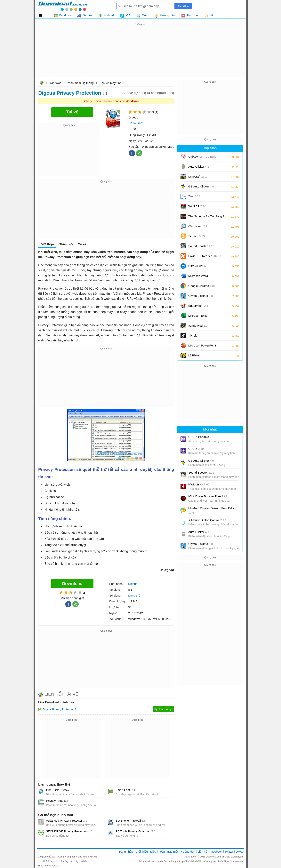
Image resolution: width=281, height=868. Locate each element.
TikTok (193, 335)
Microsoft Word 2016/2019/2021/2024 (203, 277)
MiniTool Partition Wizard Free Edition (213, 510)
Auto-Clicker (199, 167)
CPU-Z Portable (202, 437)
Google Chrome (201, 286)
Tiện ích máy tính (110, 83)
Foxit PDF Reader (205, 256)
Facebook (216, 852)
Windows (55, 83)
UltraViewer (198, 266)
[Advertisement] (140, 54)
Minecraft (198, 176)
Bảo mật (173, 852)
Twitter (229, 852)
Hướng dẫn (188, 852)
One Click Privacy (58, 790)
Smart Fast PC (125, 790)
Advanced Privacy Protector (67, 821)
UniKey (202, 158)
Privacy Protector (57, 801)
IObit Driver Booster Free (208, 496)
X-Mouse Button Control (207, 520)
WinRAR (197, 206)
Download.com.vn (42, 83)
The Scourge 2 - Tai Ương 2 (206, 216)
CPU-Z (196, 449)
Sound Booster (201, 246)
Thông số (66, 244)
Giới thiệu (47, 244)
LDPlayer (194, 355)
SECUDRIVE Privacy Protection (69, 831)
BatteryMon (198, 306)
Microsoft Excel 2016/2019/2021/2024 (203, 317)
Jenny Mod (198, 326)
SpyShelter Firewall (131, 821)
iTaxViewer (198, 226)
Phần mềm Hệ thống (80, 83)
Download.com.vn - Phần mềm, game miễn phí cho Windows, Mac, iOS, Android (63, 6)
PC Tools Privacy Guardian (135, 831)
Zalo (194, 196)
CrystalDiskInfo (201, 296)
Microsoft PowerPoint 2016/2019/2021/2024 (203, 347)
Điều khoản (158, 852)
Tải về (82, 244)
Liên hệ (202, 852)
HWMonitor (199, 484)
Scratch (197, 236)
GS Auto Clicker (201, 186)
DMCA (240, 852)
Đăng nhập (126, 852)
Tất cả (43, 15)
